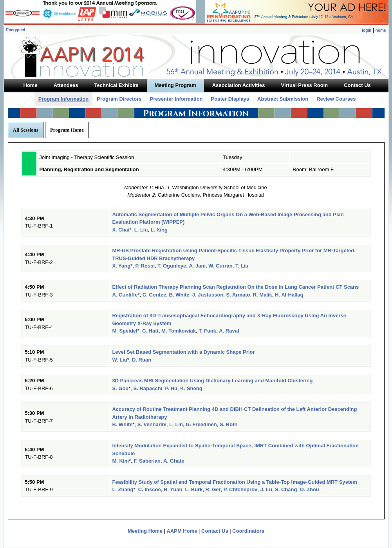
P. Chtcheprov (240, 489)
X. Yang (121, 266)
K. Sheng (191, 388)
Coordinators (248, 531)
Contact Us (215, 531)
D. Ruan (142, 360)
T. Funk (207, 331)
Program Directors (119, 99)
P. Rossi (145, 266)
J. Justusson (208, 295)
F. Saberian (147, 461)
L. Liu (141, 230)
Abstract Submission (283, 99)
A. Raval (229, 331)
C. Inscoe (150, 489)
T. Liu (242, 266)
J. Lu (266, 489)
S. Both (229, 424)
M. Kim (120, 461)
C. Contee (154, 295)
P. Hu (172, 388)
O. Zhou (310, 489)
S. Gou (120, 388)
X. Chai (121, 230)
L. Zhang (123, 489)
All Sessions (26, 130)
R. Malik (263, 295)
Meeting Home (145, 531)
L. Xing (159, 230)
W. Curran (220, 266)
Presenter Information (176, 99)
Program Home (67, 130)
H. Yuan (173, 489)
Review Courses (336, 99)
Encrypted (16, 30)
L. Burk (194, 489)
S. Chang (286, 489)
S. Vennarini (152, 424)
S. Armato (238, 295)
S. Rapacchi (148, 388)
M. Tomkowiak (179, 331)
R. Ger (213, 489)
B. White (179, 295)
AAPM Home (182, 531)
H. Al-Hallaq (289, 295)
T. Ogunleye (172, 266)
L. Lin (176, 424)
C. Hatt (150, 331)
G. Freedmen (201, 424)
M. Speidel (125, 331)
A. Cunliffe (125, 295)
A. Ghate (174, 461)
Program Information (64, 99)
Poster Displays (230, 99)
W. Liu (119, 360)
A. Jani (197, 266)
